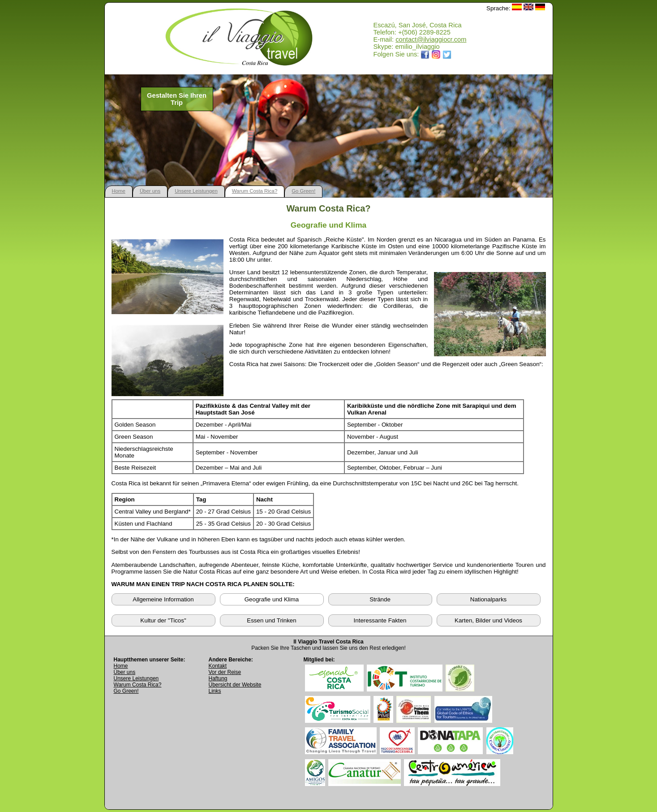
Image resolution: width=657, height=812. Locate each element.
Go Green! (303, 191)
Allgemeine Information (163, 599)
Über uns (150, 191)
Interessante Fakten (380, 620)
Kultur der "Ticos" (163, 620)
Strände (380, 599)
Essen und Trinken (271, 620)
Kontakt (218, 666)
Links (215, 691)
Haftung (218, 678)
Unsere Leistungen (196, 191)
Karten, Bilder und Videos (488, 620)
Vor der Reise (225, 672)
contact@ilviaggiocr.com (431, 39)
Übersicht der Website (235, 685)
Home (119, 191)
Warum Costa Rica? (255, 191)
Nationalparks (489, 599)
